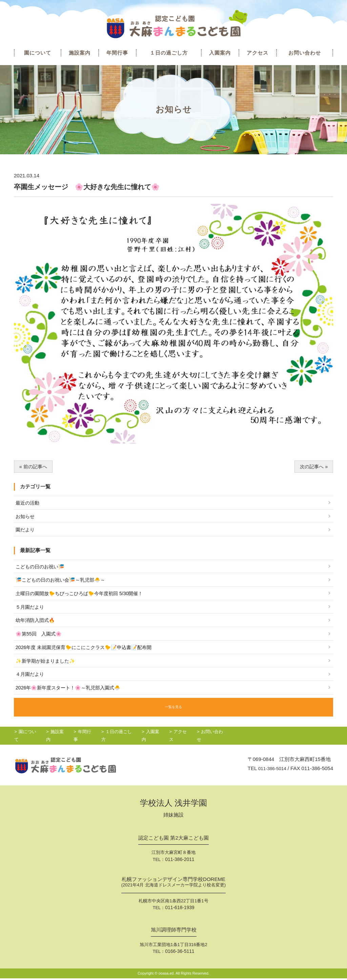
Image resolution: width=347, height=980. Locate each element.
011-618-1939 (180, 910)
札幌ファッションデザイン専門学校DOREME (173, 885)
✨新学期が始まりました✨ (47, 667)
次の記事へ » (313, 467)
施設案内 (80, 53)
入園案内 (220, 53)
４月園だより (31, 681)
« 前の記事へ (34, 467)
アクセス (258, 53)
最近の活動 (28, 503)
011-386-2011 (180, 862)
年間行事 (117, 53)
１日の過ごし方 (169, 53)
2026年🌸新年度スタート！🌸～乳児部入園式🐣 (72, 695)
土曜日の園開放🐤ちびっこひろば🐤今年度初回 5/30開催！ (84, 597)
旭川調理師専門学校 (174, 932)
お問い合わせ (305, 53)
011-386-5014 (270, 771)
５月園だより (31, 611)
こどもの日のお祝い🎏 (42, 569)
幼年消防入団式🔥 (37, 625)
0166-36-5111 (180, 953)
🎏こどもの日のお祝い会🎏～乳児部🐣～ (63, 583)
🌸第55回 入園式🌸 (40, 639)
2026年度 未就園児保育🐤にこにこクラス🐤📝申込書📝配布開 (88, 653)
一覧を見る (173, 712)
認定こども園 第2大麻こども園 (173, 841)
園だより (26, 532)
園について (38, 53)
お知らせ (26, 518)
